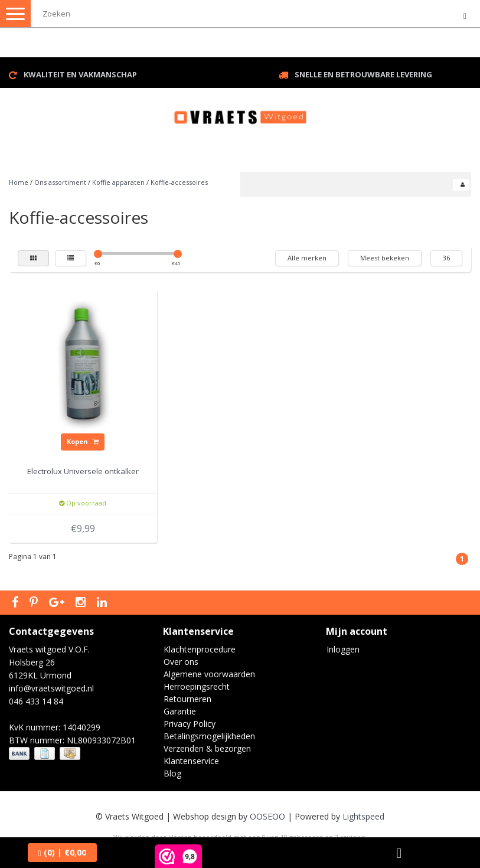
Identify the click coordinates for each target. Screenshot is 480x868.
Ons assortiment (60, 182)
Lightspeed (363, 816)
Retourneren (187, 699)
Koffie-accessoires (179, 182)
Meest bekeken (385, 258)
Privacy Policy (190, 724)
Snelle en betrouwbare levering (363, 74)
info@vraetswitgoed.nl (51, 688)
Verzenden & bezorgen (207, 748)
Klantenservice (191, 761)
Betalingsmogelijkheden (209, 736)
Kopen (83, 441)
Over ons (181, 662)
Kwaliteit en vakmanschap (80, 74)
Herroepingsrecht (197, 686)
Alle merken (307, 258)
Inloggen (343, 649)
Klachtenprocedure (200, 649)
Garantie (180, 711)
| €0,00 (62, 852)
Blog (172, 773)
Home (19, 182)
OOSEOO (267, 816)
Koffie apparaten (118, 182)
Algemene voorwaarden (209, 674)
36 (446, 258)
